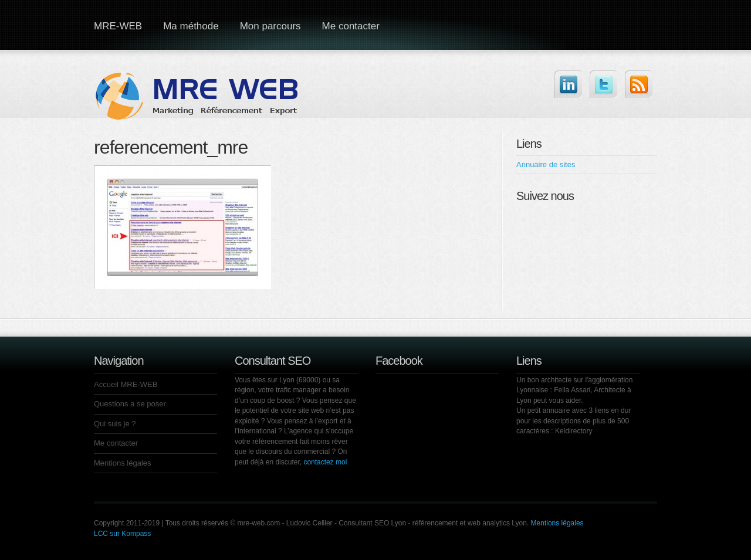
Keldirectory (574, 431)
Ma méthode (191, 26)
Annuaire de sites (546, 164)
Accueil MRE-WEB (126, 384)
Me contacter (351, 26)
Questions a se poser (130, 404)
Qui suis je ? (115, 424)
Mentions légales (123, 463)
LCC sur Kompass (122, 534)
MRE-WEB (118, 26)
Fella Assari (572, 390)
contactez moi (325, 462)
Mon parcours (270, 26)
